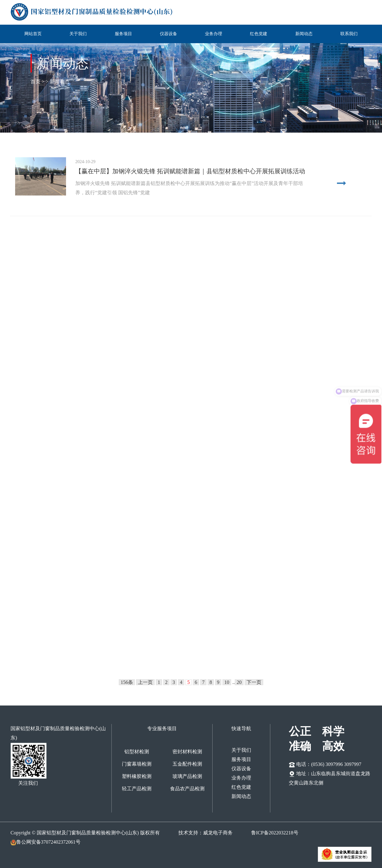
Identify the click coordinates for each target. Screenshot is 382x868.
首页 (36, 82)
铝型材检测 (137, 752)
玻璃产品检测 (187, 776)
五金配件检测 (187, 764)
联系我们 (349, 34)
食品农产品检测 (187, 789)
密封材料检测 (187, 752)
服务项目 (123, 34)
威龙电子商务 (218, 833)
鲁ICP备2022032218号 (275, 833)
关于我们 (78, 34)
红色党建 (259, 34)
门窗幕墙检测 (137, 764)
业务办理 (214, 34)
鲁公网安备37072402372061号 (46, 842)
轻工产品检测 (137, 789)
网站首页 (33, 34)
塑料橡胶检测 (137, 776)
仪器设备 (168, 34)
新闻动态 (304, 34)
